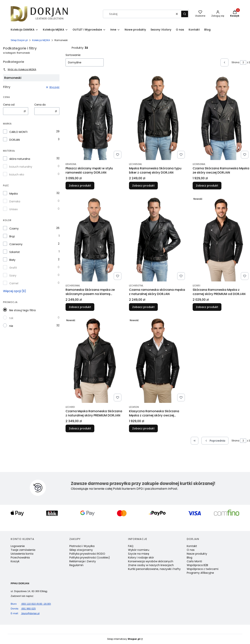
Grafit (13, 268)
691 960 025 (23, 609)
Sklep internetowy (124, 639)
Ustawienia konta (22, 554)
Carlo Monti (194, 561)
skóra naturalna (20, 159)
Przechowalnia (20, 558)
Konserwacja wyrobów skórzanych (151, 561)
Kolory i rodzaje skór (141, 558)
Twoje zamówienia (23, 550)
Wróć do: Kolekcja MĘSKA (20, 69)
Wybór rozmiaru (139, 550)
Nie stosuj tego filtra (22, 310)
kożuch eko (17, 175)
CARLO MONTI (18, 132)
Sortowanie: (73, 55)
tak (11, 318)
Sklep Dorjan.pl (19, 40)
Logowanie (18, 546)
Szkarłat (15, 252)
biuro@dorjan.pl (25, 613)
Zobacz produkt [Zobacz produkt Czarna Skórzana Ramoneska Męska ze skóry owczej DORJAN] (207, 186)
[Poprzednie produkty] (215, 441)
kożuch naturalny (21, 167)
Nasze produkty (197, 554)
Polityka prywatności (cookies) (90, 558)
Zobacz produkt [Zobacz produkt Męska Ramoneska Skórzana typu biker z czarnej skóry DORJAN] (143, 186)
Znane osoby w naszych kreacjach (151, 565)
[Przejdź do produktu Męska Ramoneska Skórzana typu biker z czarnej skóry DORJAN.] (158, 117)
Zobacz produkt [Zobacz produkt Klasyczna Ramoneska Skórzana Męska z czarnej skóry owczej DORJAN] (143, 428)
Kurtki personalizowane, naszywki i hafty (154, 569)
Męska (14, 194)
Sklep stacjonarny (81, 550)
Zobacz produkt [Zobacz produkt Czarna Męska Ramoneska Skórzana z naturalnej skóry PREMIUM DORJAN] (80, 428)
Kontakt (192, 546)
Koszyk (15, 561)
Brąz (12, 236)
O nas (191, 550)
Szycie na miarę (139, 554)
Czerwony (16, 244)
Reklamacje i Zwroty (83, 561)
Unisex (14, 209)
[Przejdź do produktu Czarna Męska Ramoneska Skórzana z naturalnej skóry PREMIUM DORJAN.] (94, 360)
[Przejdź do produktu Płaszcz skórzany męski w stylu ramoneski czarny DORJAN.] (94, 117)
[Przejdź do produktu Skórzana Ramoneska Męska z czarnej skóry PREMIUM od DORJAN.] (221, 238)
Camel (14, 283)
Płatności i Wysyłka (82, 546)
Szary (13, 276)
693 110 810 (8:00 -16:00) (31, 604)
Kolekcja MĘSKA (41, 40)
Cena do (40, 105)
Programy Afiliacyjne (200, 573)
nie (11, 326)
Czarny (14, 229)
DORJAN (15, 140)
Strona (235, 62)
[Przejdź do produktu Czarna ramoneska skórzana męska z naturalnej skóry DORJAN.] (158, 238)
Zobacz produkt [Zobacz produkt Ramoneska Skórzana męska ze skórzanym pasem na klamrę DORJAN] (80, 307)
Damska (15, 201)
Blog (190, 558)
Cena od (9, 105)
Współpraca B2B (197, 565)
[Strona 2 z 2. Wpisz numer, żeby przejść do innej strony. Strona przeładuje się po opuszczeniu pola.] (243, 62)
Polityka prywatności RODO (87, 554)
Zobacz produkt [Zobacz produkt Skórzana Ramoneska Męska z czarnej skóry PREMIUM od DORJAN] (207, 307)
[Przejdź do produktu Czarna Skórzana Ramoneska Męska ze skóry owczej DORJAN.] (221, 117)
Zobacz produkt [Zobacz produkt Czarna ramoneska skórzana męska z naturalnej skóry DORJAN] (143, 307)
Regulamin (76, 565)
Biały (12, 260)
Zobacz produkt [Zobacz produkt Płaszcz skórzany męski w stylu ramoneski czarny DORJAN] (80, 186)
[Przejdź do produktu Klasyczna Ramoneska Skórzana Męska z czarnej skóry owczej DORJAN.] (158, 360)
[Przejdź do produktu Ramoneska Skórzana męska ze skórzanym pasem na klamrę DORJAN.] (94, 238)
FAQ (131, 546)
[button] (185, 14)
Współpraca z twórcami (203, 569)
